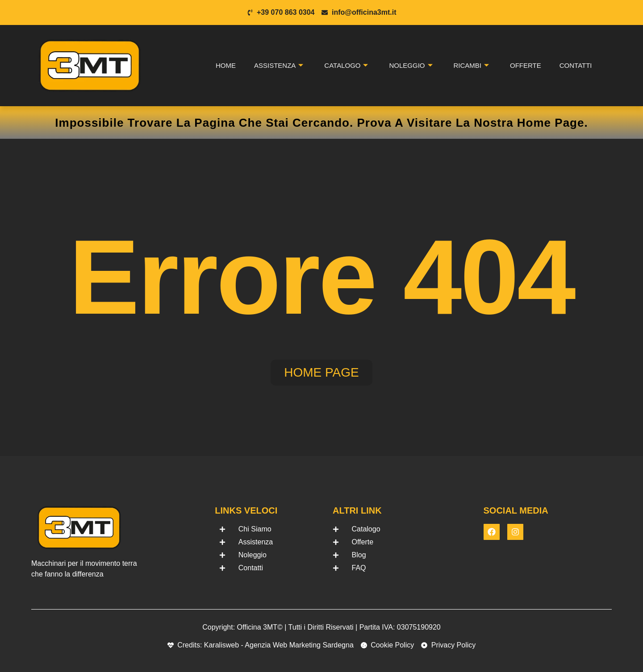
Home (226, 65)
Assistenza (279, 66)
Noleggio (411, 66)
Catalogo (346, 66)
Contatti (576, 65)
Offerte (526, 65)
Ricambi (472, 66)
